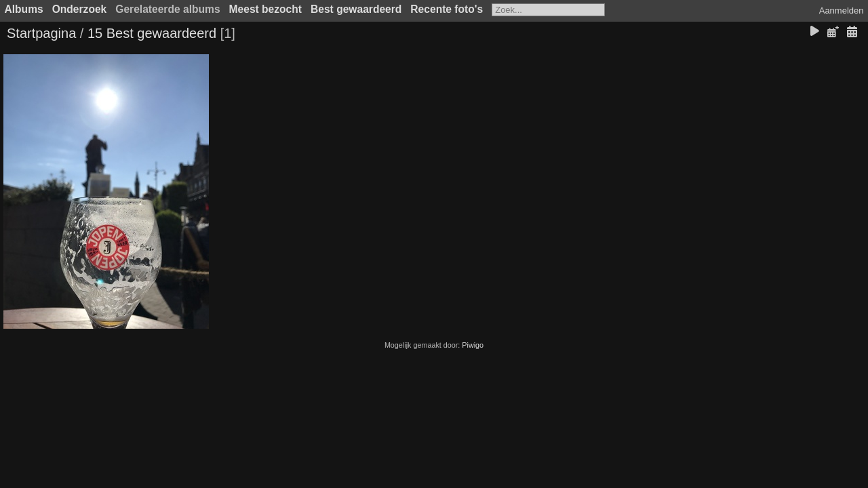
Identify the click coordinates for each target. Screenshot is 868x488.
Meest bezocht (265, 9)
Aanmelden (842, 11)
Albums (24, 9)
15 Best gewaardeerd (152, 33)
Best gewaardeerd (356, 9)
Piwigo (473, 345)
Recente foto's (447, 9)
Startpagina (41, 33)
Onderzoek (80, 9)
